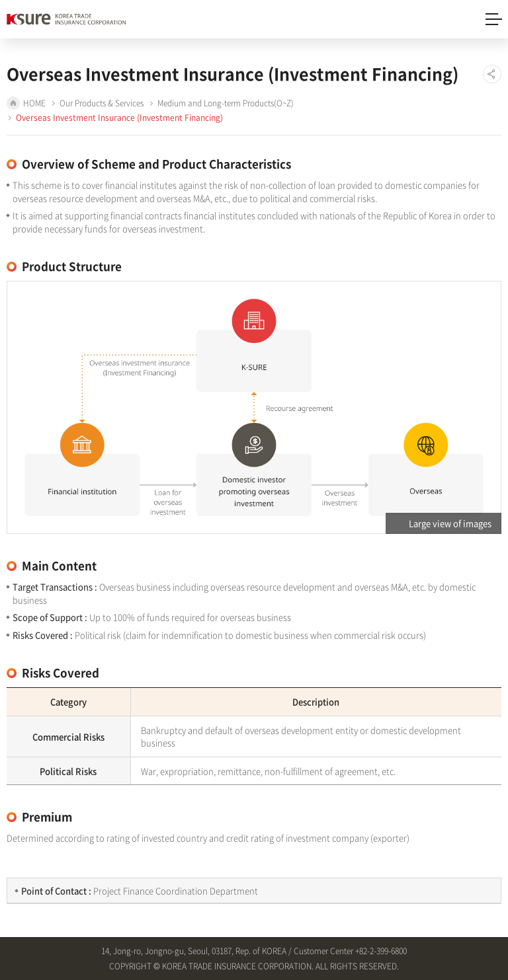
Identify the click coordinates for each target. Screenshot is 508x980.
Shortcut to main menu (0, 0)
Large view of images (450, 523)
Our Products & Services (102, 103)
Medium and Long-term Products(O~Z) (226, 103)
